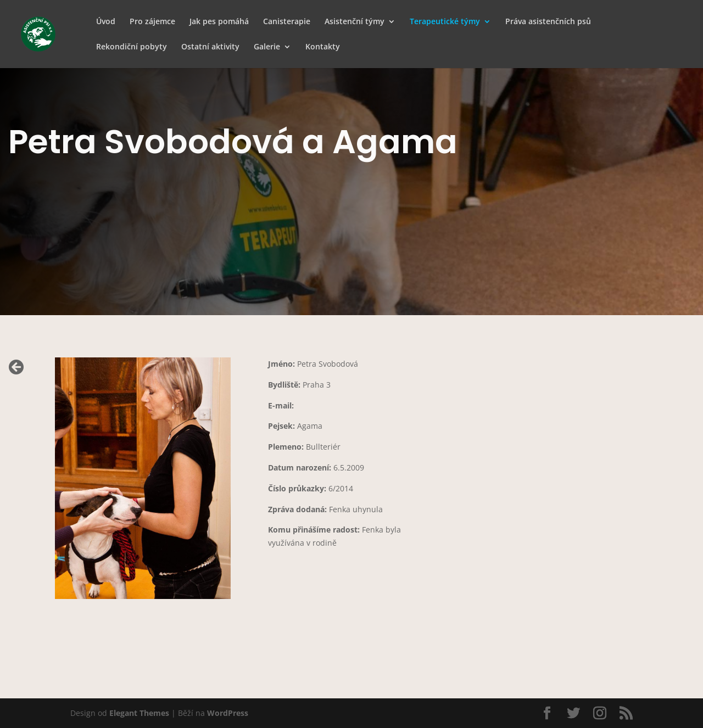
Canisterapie (287, 22)
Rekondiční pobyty (132, 47)
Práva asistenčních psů (548, 22)
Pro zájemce (152, 22)
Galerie (267, 47)
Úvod (106, 22)
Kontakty (323, 47)
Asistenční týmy (355, 22)
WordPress (228, 713)
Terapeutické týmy (445, 22)
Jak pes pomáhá (219, 22)
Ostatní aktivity (210, 47)
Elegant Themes (139, 713)
